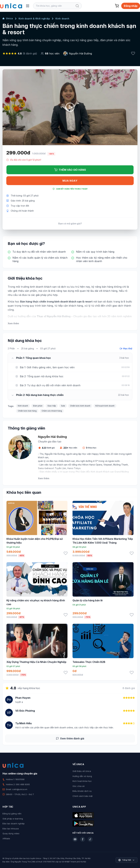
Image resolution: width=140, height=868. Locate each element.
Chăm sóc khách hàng (52, 411)
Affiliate (6, 838)
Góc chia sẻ (79, 786)
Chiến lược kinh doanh (80, 406)
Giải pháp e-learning (13, 819)
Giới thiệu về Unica (82, 771)
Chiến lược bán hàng (27, 411)
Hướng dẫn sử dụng (82, 776)
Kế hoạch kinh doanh (105, 406)
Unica (8, 18)
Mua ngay (70, 181)
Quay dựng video (11, 833)
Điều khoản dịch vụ (82, 791)
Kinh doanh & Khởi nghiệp (34, 19)
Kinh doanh (62, 19)
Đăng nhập (131, 6)
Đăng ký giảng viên (12, 814)
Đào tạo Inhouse (11, 829)
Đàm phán (38, 406)
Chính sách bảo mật (83, 796)
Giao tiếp (52, 406)
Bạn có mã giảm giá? (70, 224)
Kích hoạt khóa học (82, 781)
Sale (63, 406)
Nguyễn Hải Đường (80, 53)
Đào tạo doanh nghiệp (14, 824)
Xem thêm (13, 323)
